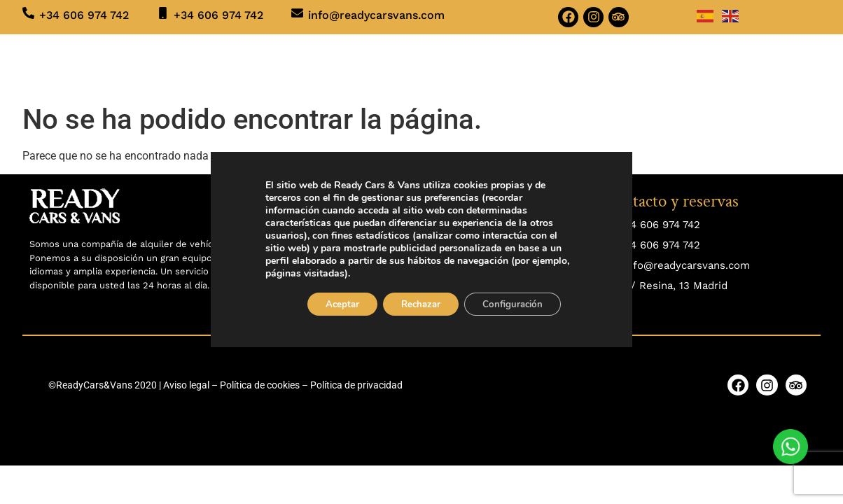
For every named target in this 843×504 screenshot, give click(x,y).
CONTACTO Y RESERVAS (639, 64)
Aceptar (334, 305)
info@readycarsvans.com (376, 15)
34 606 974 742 (662, 225)
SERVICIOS (344, 64)
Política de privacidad (356, 385)
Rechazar (420, 305)
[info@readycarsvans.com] (297, 13)
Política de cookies (260, 385)
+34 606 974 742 (84, 15)
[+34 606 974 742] (28, 13)
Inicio (179, 64)
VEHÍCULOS (251, 64)
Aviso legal (186, 385)
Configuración (520, 305)
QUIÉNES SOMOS (452, 64)
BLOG (538, 64)
